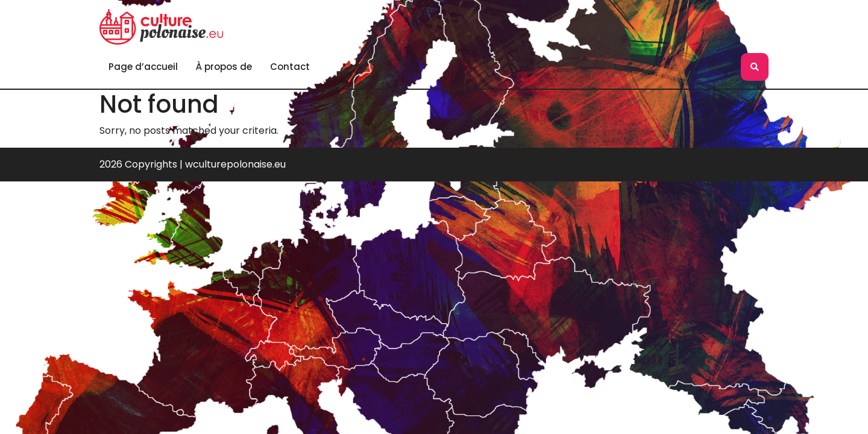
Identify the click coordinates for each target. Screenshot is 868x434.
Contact (290, 67)
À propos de (224, 67)
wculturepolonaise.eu (235, 164)
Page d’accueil (143, 67)
